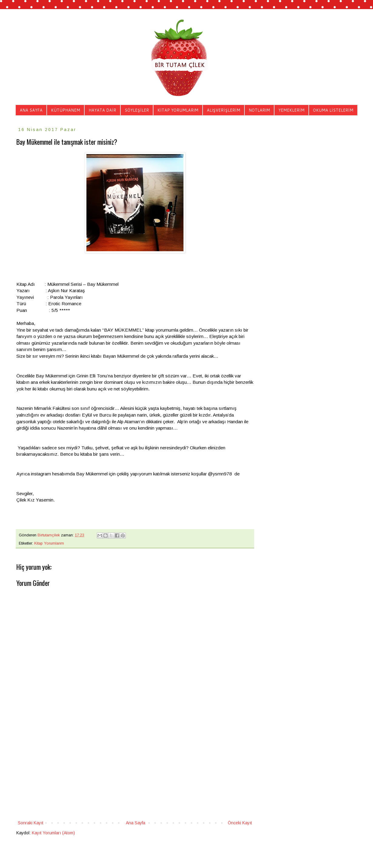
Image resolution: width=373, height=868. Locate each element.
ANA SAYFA (31, 110)
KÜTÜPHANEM (66, 110)
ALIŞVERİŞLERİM (223, 110)
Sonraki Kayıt (31, 823)
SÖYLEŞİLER (137, 110)
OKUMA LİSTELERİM (333, 110)
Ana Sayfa (136, 823)
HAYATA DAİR (102, 110)
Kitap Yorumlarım (49, 543)
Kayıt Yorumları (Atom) (53, 833)
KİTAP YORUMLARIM (178, 110)
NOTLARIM (259, 110)
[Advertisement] (135, 769)
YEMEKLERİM (291, 110)
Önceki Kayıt (240, 823)
